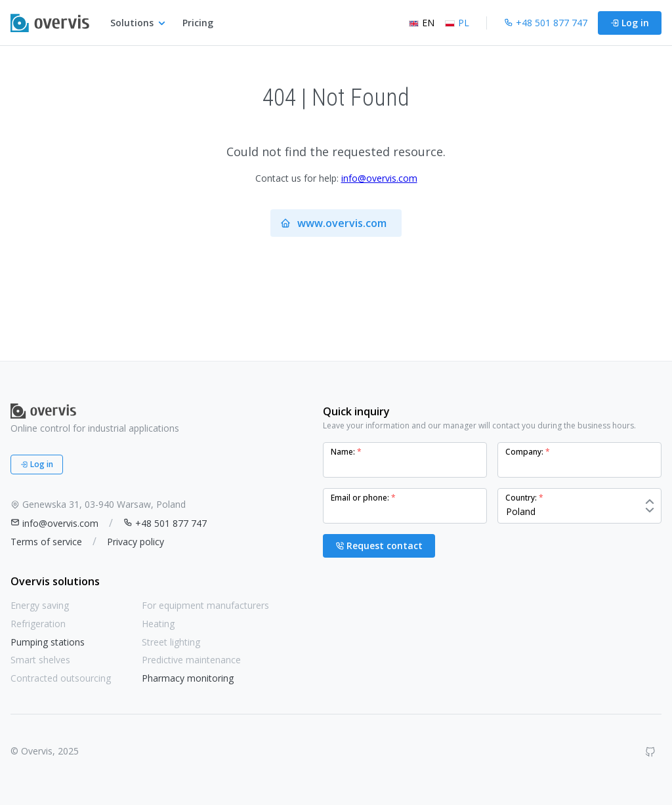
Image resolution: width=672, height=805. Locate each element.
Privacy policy (136, 542)
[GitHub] (650, 752)
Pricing (198, 23)
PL (457, 23)
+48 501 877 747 (165, 523)
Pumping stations (48, 642)
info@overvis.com (379, 178)
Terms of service (46, 542)
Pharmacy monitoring (188, 678)
